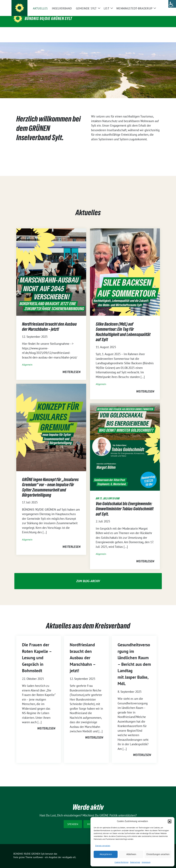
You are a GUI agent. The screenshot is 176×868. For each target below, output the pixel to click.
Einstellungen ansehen (158, 854)
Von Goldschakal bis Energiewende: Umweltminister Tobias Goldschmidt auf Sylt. (125, 504)
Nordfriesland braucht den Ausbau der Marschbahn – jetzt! (49, 322)
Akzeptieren (106, 854)
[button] (170, 821)
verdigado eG (69, 852)
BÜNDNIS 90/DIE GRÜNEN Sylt (48, 19)
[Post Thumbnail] (51, 267)
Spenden (73, 819)
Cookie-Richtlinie (122, 862)
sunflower (38, 852)
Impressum (146, 862)
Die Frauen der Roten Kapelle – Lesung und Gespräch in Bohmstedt (37, 653)
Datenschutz (135, 862)
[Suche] (153, 5)
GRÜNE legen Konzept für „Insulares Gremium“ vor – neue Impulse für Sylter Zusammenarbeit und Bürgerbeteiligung (50, 482)
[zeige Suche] (157, 5)
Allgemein (27, 360)
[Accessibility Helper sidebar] (172, 4)
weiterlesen (71, 367)
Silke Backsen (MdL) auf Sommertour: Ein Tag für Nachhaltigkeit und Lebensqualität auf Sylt (123, 327)
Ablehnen (131, 854)
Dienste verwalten (103, 846)
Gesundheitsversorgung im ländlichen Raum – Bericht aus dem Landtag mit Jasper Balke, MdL (134, 659)
